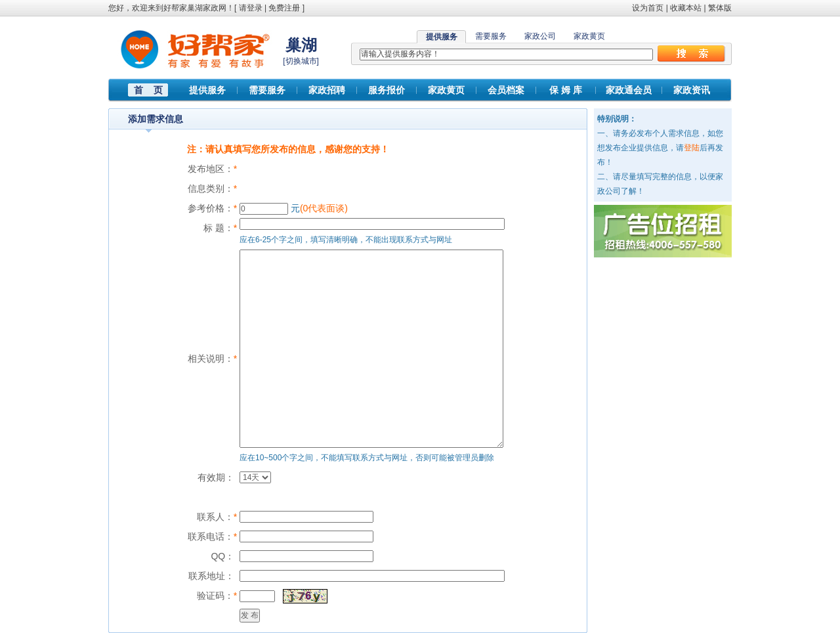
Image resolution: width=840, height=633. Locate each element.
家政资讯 (692, 90)
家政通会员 (629, 90)
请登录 (251, 8)
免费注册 (284, 8)
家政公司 (540, 36)
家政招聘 (327, 90)
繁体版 (720, 8)
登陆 (692, 148)
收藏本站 (686, 8)
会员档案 (506, 90)
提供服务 (207, 90)
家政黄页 (589, 36)
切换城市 (301, 61)
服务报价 (387, 90)
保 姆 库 (566, 90)
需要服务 (491, 36)
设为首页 (648, 8)
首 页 (148, 90)
